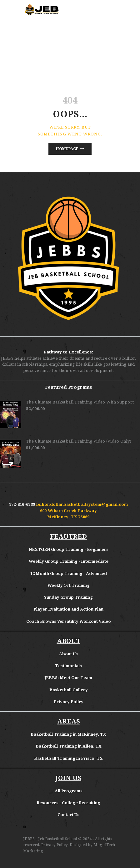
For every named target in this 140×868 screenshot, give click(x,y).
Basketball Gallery (69, 690)
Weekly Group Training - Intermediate (69, 561)
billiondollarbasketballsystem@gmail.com (82, 504)
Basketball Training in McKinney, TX (68, 734)
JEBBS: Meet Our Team (68, 678)
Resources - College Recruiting (68, 803)
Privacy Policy (69, 702)
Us (75, 654)
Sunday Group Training (68, 597)
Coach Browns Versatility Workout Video (69, 621)
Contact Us (68, 815)
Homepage (67, 149)
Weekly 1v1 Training (69, 585)
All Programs (69, 791)
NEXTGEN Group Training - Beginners (69, 549)
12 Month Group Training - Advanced (69, 574)
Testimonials (68, 666)
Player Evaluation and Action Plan (68, 609)
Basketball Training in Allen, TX (69, 746)
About (66, 654)
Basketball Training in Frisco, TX (68, 758)
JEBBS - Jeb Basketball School (50, 839)
